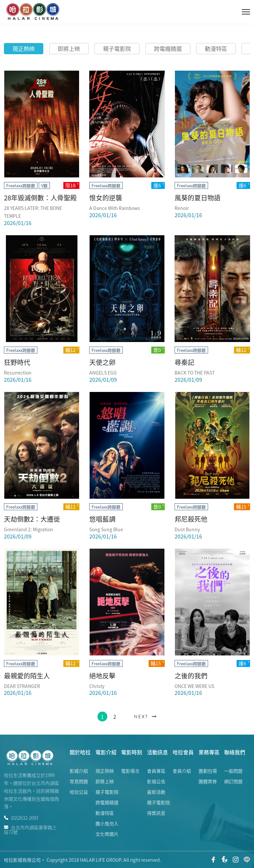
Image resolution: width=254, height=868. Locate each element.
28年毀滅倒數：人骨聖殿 (40, 198)
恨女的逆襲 (106, 198)
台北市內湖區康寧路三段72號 (30, 829)
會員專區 (156, 771)
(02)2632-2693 (21, 818)
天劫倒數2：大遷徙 (32, 519)
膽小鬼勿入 (107, 823)
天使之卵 (102, 362)
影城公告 (156, 781)
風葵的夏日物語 (198, 198)
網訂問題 (233, 781)
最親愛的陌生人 (27, 676)
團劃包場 (208, 771)
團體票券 (208, 781)
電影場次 (130, 771)
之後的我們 (191, 676)
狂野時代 (17, 362)
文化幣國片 (107, 834)
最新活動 (156, 792)
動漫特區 (216, 48)
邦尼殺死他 (191, 519)
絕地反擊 (102, 676)
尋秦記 (184, 362)
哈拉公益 (79, 792)
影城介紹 (79, 771)
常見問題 (79, 781)
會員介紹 (182, 771)
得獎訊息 (156, 813)
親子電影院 (117, 48)
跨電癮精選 (168, 48)
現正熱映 (24, 48)
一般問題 (233, 771)
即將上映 (69, 48)
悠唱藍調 (102, 519)
